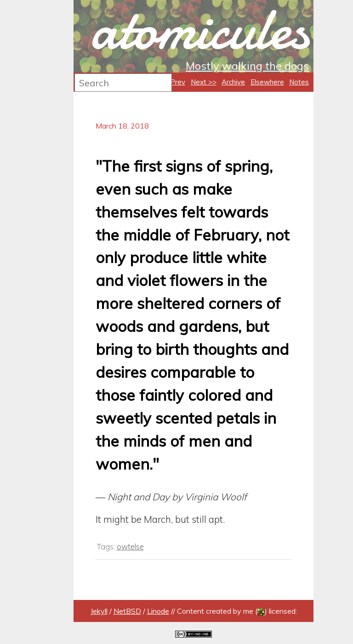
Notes (299, 82)
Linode (158, 611)
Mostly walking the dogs (247, 66)
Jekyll (99, 611)
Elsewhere (267, 82)
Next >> (204, 82)
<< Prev (173, 82)
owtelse (130, 546)
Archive (233, 82)
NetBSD (127, 611)
